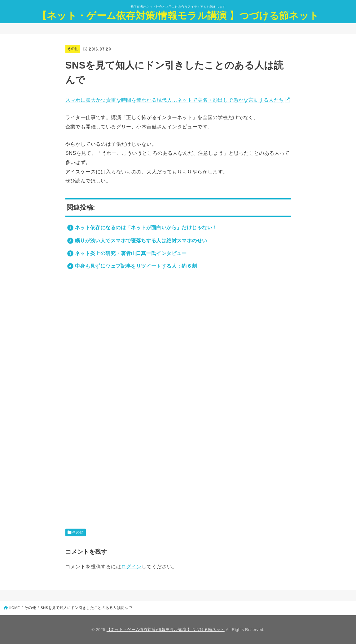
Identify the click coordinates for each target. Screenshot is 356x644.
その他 (73, 49)
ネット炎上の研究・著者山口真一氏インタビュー (131, 253)
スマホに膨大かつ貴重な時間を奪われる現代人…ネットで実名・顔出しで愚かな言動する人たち (175, 100)
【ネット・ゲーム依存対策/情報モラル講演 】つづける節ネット (178, 16)
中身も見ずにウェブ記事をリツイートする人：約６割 (136, 266)
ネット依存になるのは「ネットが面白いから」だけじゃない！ (146, 227)
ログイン (131, 566)
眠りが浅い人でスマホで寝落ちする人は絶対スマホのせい (141, 240)
